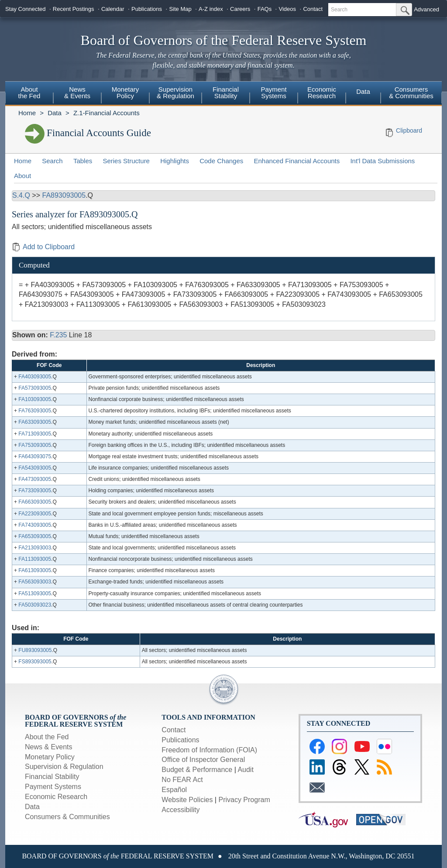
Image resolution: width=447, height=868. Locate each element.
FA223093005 (35, 514)
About (22, 176)
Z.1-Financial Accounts (107, 113)
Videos (288, 9)
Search (52, 161)
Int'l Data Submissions (382, 161)
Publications (147, 9)
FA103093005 (35, 399)
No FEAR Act (182, 780)
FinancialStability (226, 93)
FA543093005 (35, 468)
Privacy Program (244, 800)
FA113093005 (35, 559)
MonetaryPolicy (126, 93)
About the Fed (47, 737)
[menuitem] (29, 94)
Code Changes (221, 161)
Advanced (426, 9)
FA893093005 (64, 195)
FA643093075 (35, 456)
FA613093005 (35, 570)
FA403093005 (35, 377)
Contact (313, 9)
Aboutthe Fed (29, 93)
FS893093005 (35, 662)
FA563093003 (35, 582)
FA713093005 (35, 434)
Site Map (180, 9)
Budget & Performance (197, 770)
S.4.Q (21, 195)
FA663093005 (35, 502)
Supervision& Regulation (175, 93)
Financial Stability (52, 777)
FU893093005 (35, 650)
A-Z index (211, 9)
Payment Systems (53, 787)
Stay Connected (26, 9)
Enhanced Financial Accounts (297, 161)
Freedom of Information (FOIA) (209, 750)
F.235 (58, 335)
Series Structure (126, 161)
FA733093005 (35, 491)
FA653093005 (35, 536)
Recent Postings (74, 9)
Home (27, 113)
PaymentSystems (273, 93)
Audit (245, 770)
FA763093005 (35, 411)
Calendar (113, 9)
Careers (240, 9)
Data (363, 91)
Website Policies (187, 800)
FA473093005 (35, 479)
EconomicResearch (322, 93)
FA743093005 (35, 525)
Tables (83, 161)
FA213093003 (35, 548)
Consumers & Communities (411, 93)
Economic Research (56, 797)
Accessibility (181, 810)
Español (174, 790)
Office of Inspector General (203, 760)
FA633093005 (35, 422)
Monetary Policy (50, 757)
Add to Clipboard (43, 247)
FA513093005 (35, 594)
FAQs (265, 9)
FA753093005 (35, 445)
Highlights (175, 161)
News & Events (48, 747)
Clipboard (409, 130)
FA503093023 (35, 605)
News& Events (77, 93)
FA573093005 (35, 388)
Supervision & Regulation (64, 767)
